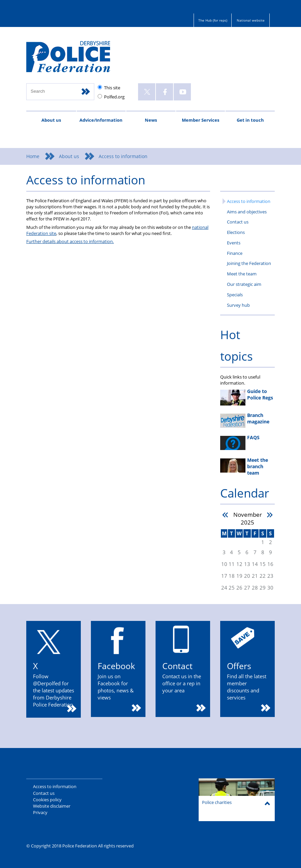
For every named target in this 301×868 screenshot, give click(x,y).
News (151, 120)
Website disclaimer (52, 806)
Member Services (200, 120)
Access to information (249, 201)
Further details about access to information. (70, 241)
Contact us (238, 222)
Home (33, 156)
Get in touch (250, 120)
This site (112, 88)
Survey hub (238, 305)
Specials (235, 295)
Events (234, 243)
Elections (236, 232)
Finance (235, 253)
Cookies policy (47, 800)
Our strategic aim (244, 284)
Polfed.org (114, 97)
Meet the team (242, 274)
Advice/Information (101, 120)
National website (251, 20)
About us (51, 120)
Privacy (40, 812)
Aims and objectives (247, 212)
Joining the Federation (249, 263)
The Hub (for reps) (213, 20)
